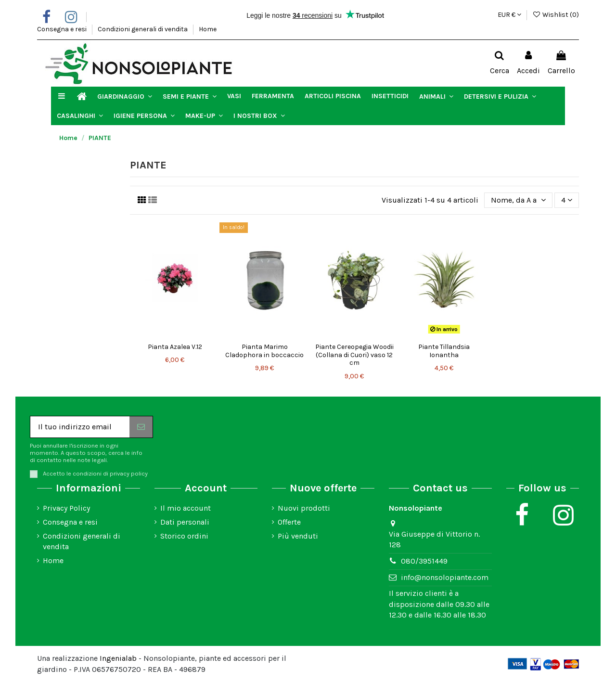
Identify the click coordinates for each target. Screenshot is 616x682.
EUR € (509, 15)
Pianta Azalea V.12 (175, 347)
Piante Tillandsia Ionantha (444, 351)
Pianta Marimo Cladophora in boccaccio (264, 351)
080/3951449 (424, 561)
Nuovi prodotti (304, 508)
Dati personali (185, 522)
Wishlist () (556, 15)
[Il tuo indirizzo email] (80, 427)
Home (208, 29)
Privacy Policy (66, 508)
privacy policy (129, 473)
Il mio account (186, 508)
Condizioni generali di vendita (143, 29)
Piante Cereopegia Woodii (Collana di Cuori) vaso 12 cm (354, 355)
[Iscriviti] (141, 427)
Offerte (289, 522)
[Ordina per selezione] (518, 200)
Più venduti (298, 536)
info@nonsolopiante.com (445, 577)
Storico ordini (184, 536)
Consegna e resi (63, 29)
